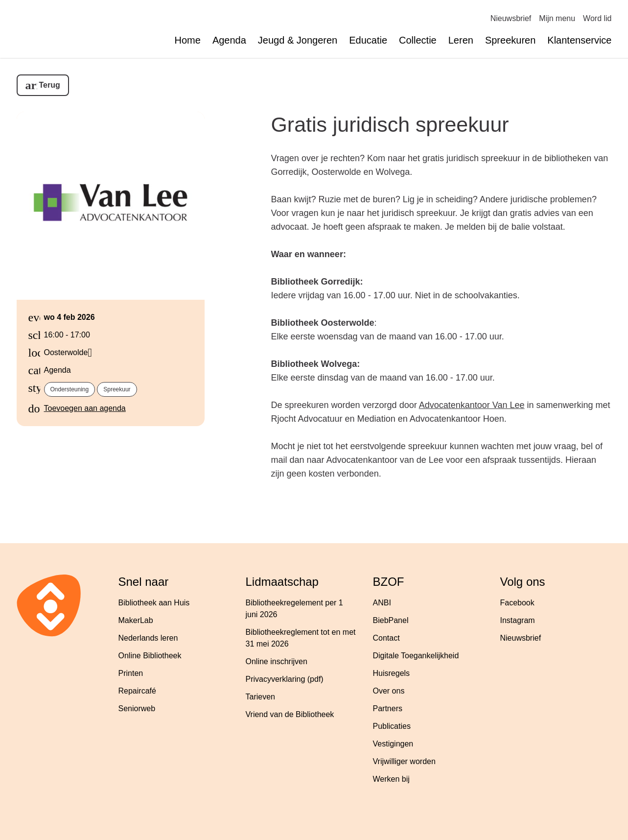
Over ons (389, 691)
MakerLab (136, 620)
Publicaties (392, 726)
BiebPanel (391, 620)
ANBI (382, 603)
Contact (386, 638)
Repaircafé (137, 691)
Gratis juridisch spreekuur (390, 124)
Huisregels (392, 673)
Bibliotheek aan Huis (154, 603)
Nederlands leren (148, 638)
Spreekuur (117, 389)
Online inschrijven (277, 661)
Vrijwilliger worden (404, 761)
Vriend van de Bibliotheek (290, 714)
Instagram (518, 620)
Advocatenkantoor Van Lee (472, 405)
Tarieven (260, 697)
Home (188, 40)
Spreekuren (510, 40)
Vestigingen (393, 744)
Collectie (418, 40)
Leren (461, 40)
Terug (50, 85)
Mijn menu (557, 18)
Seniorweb (137, 708)
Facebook (517, 603)
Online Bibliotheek (150, 656)
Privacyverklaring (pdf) (285, 679)
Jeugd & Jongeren (298, 40)
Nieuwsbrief (511, 18)
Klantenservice (579, 40)
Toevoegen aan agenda (85, 408)
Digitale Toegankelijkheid (416, 656)
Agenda (229, 40)
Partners (388, 708)
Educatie (368, 40)
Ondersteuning (70, 389)
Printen (131, 673)
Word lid (597, 18)
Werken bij (391, 779)
